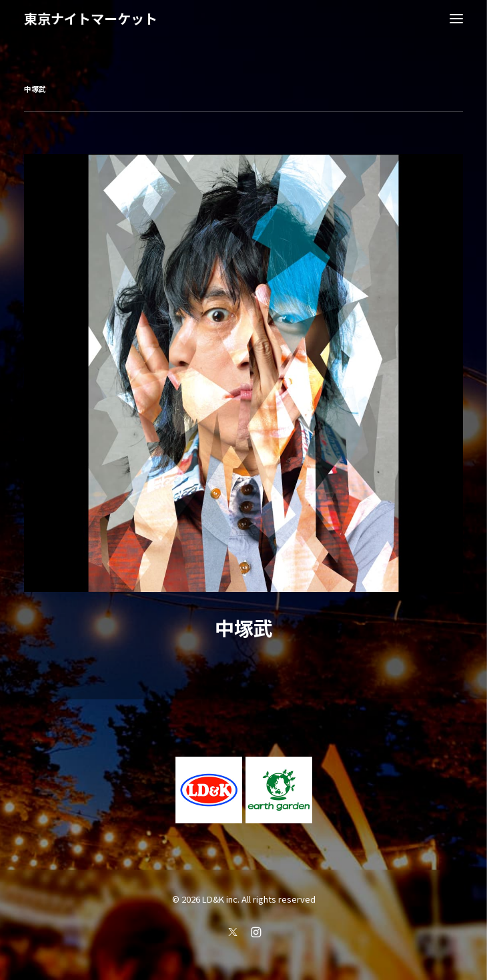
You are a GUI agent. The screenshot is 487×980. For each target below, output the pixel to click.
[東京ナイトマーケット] (91, 19)
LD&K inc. (221, 899)
